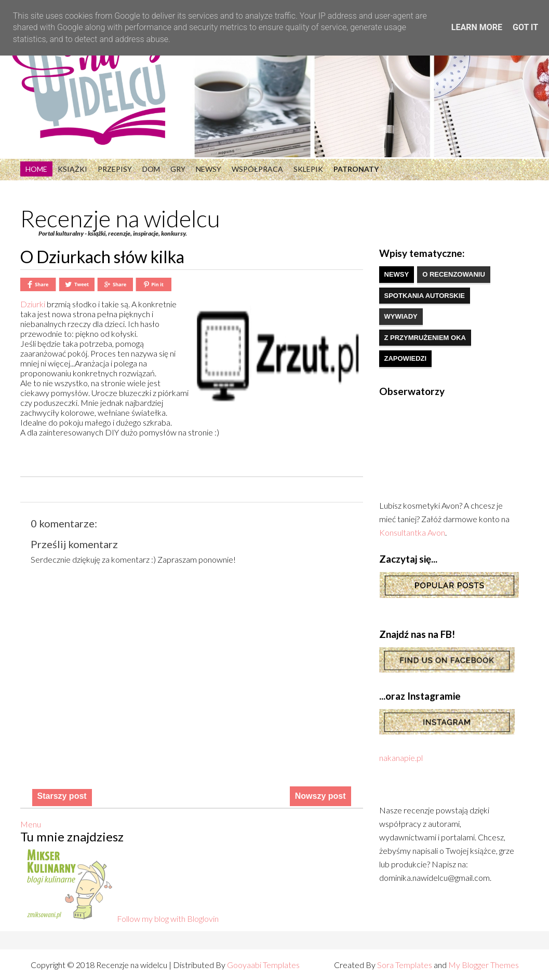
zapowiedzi (406, 358)
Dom (151, 169)
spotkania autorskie (425, 296)
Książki (72, 169)
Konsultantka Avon (412, 532)
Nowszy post (320, 796)
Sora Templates (405, 965)
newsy (397, 274)
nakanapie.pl (401, 758)
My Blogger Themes (484, 965)
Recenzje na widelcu (120, 219)
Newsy (209, 169)
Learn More (477, 27)
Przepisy (115, 169)
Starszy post (62, 796)
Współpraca (257, 169)
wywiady (401, 316)
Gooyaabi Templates (263, 965)
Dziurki (34, 304)
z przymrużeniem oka (425, 338)
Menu (31, 824)
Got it (525, 27)
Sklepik (308, 169)
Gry (178, 169)
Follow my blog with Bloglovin (168, 918)
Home (36, 169)
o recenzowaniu (454, 274)
